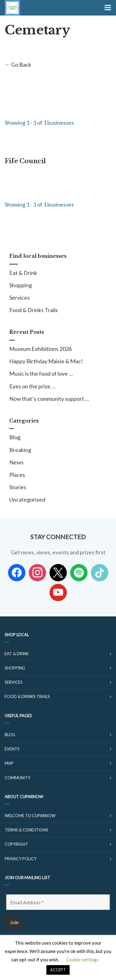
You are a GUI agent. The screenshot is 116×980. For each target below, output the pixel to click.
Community (17, 778)
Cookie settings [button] (82, 960)
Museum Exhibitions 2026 (41, 349)
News (16, 462)
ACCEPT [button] (58, 970)
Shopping (21, 285)
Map (9, 763)
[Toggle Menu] (107, 8)
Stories (18, 487)
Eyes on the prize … (32, 386)
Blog (15, 437)
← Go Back (18, 65)
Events (12, 749)
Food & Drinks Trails (34, 310)
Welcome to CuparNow (30, 816)
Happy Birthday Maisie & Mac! (46, 361)
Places (17, 475)
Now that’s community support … (49, 399)
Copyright (16, 844)
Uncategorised (27, 499)
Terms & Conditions (26, 830)
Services (19, 298)
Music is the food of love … (41, 374)
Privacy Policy (21, 859)
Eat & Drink (23, 273)
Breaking (20, 450)
